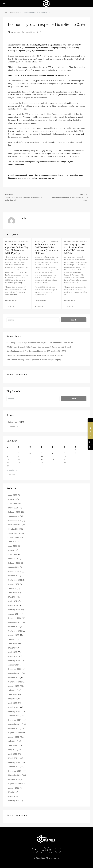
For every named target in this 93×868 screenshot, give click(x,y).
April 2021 (13, 754)
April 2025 (13, 555)
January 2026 (14, 516)
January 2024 (14, 614)
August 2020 (14, 788)
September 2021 (15, 733)
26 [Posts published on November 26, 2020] (42, 463)
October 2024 (14, 576)
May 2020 (12, 792)
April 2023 (13, 652)
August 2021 (14, 737)
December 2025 (15, 521)
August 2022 (14, 686)
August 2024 (14, 584)
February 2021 (14, 763)
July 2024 (12, 588)
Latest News (15, 12)
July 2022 (12, 690)
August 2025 (14, 538)
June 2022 (13, 695)
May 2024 (12, 597)
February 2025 (14, 563)
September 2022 (15, 682)
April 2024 (13, 601)
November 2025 (15, 525)
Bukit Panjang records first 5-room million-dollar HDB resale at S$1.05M (75, 290)
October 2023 (14, 627)
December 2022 (15, 669)
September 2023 (15, 631)
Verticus (12, 426)
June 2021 (13, 746)
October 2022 (14, 678)
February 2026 (14, 512)
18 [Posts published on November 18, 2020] (31, 460)
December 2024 (15, 572)
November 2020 (15, 775)
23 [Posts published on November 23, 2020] (8, 463)
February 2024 (14, 610)
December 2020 (15, 771)
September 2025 (15, 533)
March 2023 (13, 656)
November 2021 (15, 724)
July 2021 (12, 741)
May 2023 (12, 648)
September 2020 (15, 784)
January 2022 (14, 716)
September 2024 (15, 580)
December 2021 (15, 720)
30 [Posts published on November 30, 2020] (8, 466)
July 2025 (12, 542)
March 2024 (13, 605)
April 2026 (13, 504)
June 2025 (13, 546)
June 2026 (13, 495)
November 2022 (15, 673)
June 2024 (13, 593)
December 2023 (15, 618)
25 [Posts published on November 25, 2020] (31, 463)
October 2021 (14, 729)
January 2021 (14, 767)
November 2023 (15, 622)
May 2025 (12, 550)
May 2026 (12, 499)
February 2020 (14, 801)
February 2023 (14, 661)
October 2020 (14, 779)
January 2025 (14, 567)
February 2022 (14, 712)
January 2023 (14, 665)
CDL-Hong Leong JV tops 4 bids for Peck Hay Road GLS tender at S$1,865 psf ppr (15, 290)
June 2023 (13, 644)
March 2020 (13, 796)
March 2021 (13, 758)
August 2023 (14, 635)
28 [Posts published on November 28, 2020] (65, 463)
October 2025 (14, 529)
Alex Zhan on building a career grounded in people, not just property (34, 360)
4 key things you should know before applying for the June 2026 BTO (35, 355)
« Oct (9, 475)
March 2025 (13, 559)
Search (74, 320)
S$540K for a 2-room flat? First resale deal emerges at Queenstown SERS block (46, 290)
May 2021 (12, 750)
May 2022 (12, 699)
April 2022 (13, 703)
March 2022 (13, 707)
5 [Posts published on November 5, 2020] (41, 453)
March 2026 (13, 508)
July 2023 (12, 639)
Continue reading (11, 300)
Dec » (14, 475)
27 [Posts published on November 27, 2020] (53, 463)
